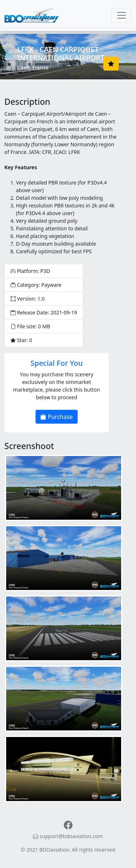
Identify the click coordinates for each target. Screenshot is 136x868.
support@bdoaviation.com (68, 836)
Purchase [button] (56, 417)
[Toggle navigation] (121, 15)
